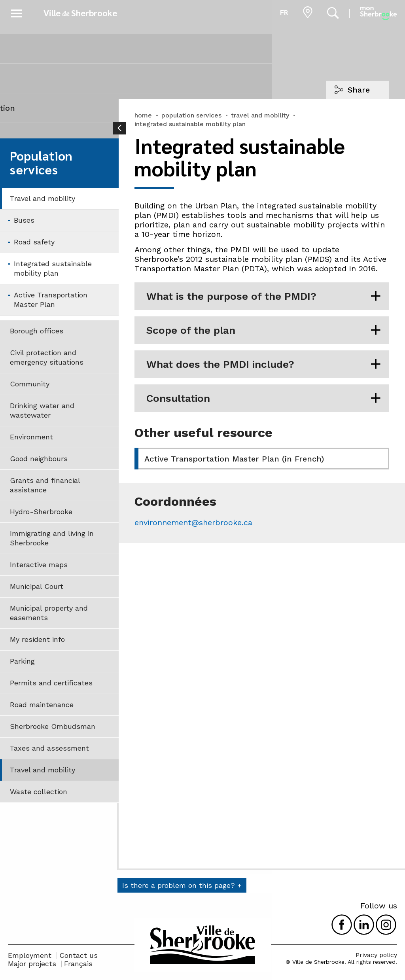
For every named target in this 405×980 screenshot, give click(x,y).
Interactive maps (39, 565)
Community (30, 384)
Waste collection (39, 792)
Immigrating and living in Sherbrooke (52, 538)
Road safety (34, 242)
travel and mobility (260, 115)
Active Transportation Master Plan (51, 300)
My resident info (37, 639)
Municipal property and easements (49, 613)
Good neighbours (39, 459)
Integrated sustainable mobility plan (53, 268)
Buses (24, 220)
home (143, 115)
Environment (31, 437)
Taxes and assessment (49, 748)
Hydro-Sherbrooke (41, 512)
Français (78, 964)
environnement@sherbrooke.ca (193, 522)
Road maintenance (42, 705)
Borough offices (37, 331)
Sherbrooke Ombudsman (53, 726)
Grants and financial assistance (45, 485)
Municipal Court (37, 586)
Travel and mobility (43, 198)
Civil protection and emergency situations (47, 357)
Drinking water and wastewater (42, 410)
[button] (17, 12)
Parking (22, 661)
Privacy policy (376, 955)
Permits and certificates (51, 683)
